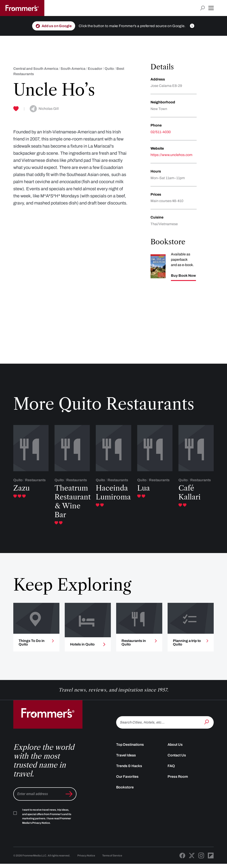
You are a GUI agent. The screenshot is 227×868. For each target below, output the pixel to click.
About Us (175, 749)
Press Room (178, 781)
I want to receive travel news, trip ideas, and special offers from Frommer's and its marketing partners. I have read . (47, 820)
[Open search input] (203, 8)
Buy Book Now (183, 276)
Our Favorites (127, 781)
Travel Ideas (126, 759)
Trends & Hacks (129, 770)
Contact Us (177, 759)
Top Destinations (130, 749)
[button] (211, 8)
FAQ (171, 770)
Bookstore (125, 791)
